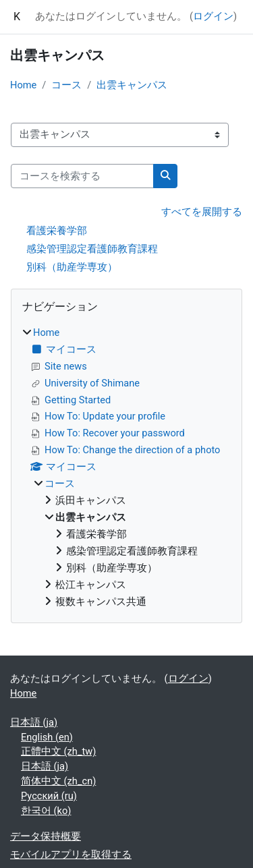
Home (23, 85)
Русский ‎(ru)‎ (49, 796)
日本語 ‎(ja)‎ (34, 722)
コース (66, 85)
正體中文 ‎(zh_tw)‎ (58, 751)
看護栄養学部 (57, 231)
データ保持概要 (46, 836)
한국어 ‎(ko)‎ (46, 811)
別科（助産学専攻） (72, 267)
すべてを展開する (202, 212)
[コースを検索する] (82, 176)
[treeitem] (126, 468)
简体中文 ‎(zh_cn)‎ (58, 781)
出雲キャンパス (132, 85)
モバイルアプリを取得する (71, 855)
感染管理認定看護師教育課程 (92, 249)
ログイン (213, 16)
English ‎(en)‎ (47, 737)
